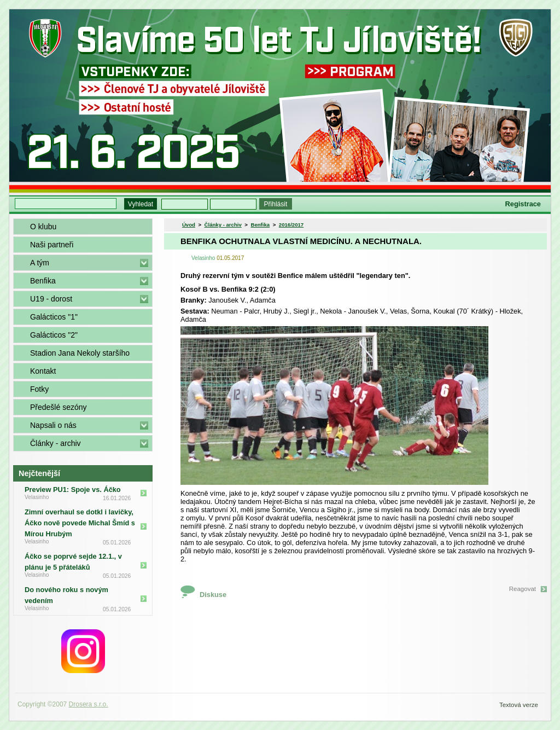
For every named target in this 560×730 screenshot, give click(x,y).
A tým (40, 263)
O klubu (43, 227)
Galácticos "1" (54, 317)
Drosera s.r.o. (89, 704)
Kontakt (43, 371)
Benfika (43, 281)
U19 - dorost (51, 299)
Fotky (39, 389)
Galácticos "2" (54, 335)
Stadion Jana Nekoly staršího (80, 353)
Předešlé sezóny (59, 407)
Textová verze (519, 705)
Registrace (523, 204)
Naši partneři (52, 245)
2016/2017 (291, 225)
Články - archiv (56, 443)
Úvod (189, 225)
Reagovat (523, 589)
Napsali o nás (53, 425)
